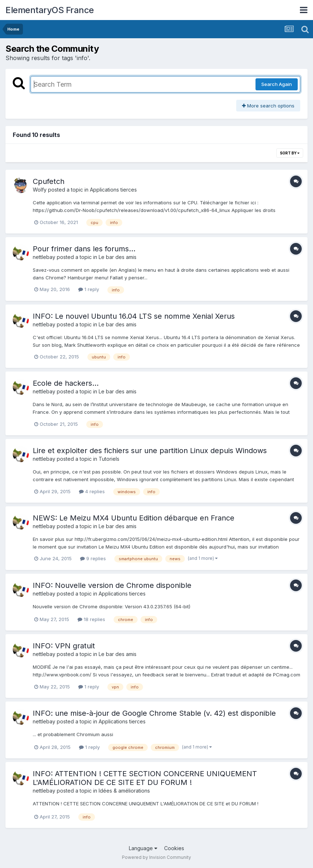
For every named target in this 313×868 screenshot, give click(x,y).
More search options (268, 106)
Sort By (290, 153)
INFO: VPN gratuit (64, 646)
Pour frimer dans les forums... (84, 249)
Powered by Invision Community (156, 857)
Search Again (277, 84)
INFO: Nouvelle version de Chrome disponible (112, 585)
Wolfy (40, 190)
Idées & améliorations (124, 791)
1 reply (89, 289)
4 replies (92, 491)
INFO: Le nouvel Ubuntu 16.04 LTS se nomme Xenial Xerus (134, 316)
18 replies (91, 619)
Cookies (174, 848)
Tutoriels (109, 459)
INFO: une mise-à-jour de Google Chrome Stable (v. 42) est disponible (154, 713)
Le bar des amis (118, 257)
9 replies (93, 558)
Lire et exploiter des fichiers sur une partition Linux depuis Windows (150, 451)
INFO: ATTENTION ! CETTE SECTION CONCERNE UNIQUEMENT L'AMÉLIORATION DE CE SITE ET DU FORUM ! (145, 778)
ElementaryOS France (50, 10)
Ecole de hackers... (66, 383)
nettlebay (44, 257)
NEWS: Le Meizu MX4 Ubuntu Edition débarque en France (134, 518)
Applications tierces (113, 190)
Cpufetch (49, 181)
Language (143, 848)
